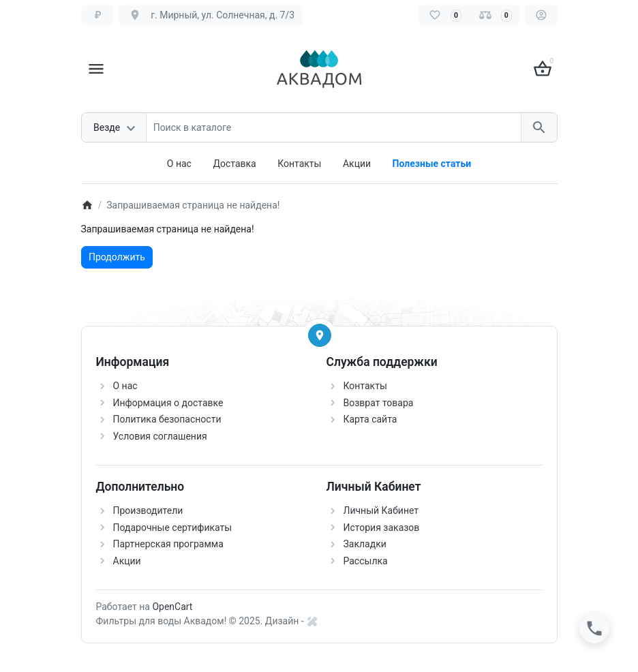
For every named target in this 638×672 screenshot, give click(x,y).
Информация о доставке (168, 403)
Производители (148, 510)
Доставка (234, 164)
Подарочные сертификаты (173, 528)
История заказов (382, 528)
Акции (357, 164)
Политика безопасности (167, 419)
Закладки (365, 544)
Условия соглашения (160, 436)
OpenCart (172, 607)
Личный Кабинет (381, 510)
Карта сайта (370, 419)
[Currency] (98, 15)
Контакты (299, 164)
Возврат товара (379, 403)
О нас (179, 164)
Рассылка (366, 561)
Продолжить (117, 257)
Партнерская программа (168, 544)
